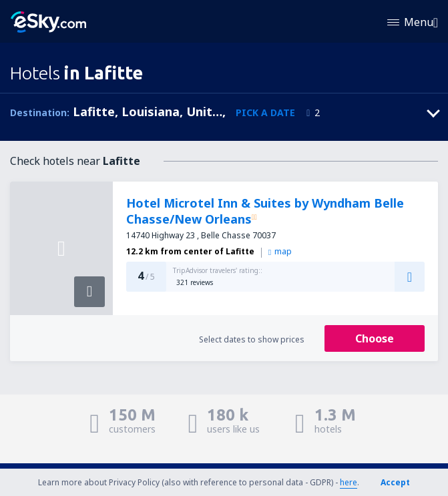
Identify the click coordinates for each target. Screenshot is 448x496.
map (280, 251)
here (349, 482)
